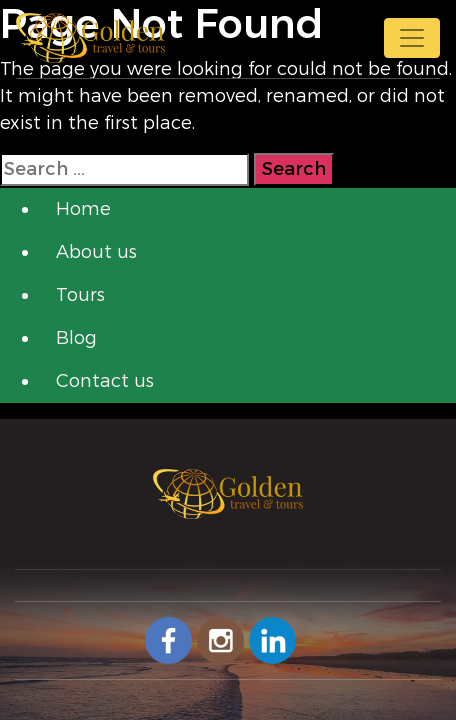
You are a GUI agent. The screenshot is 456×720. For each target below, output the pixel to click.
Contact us (105, 381)
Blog (76, 338)
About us (96, 252)
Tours (80, 295)
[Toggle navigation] (412, 38)
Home (83, 209)
